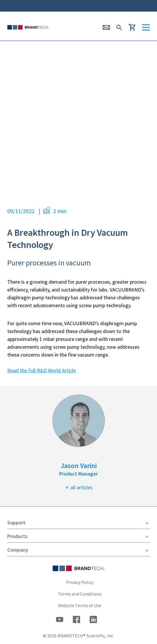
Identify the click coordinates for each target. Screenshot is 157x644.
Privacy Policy (80, 582)
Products (78, 536)
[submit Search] (119, 27)
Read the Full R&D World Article (41, 370)
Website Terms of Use (80, 605)
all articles (78, 487)
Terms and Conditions (80, 594)
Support (78, 523)
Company (78, 550)
